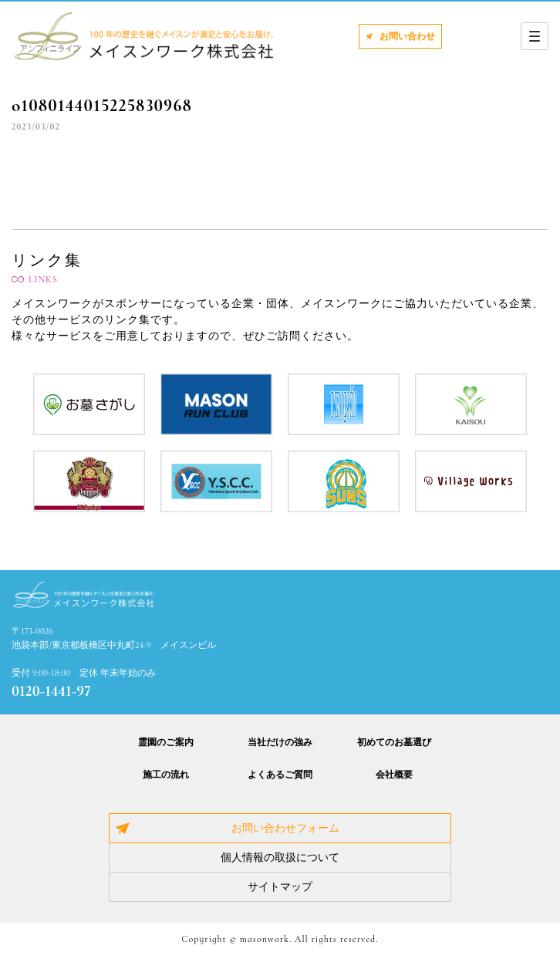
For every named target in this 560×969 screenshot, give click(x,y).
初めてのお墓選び (394, 742)
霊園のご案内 (166, 742)
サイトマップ (280, 887)
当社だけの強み (280, 742)
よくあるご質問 (280, 775)
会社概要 (394, 775)
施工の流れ (166, 775)
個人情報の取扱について (280, 858)
